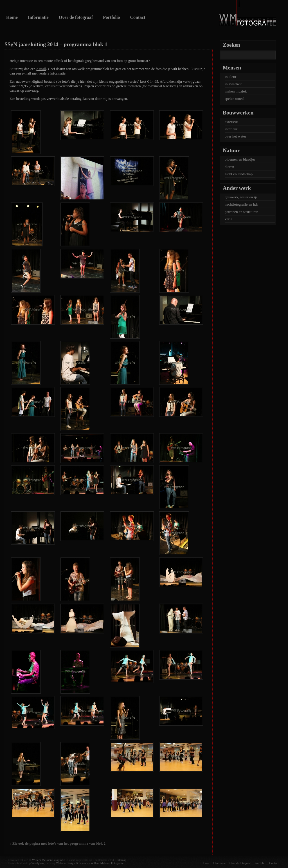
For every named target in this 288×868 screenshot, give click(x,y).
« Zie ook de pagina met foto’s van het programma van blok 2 (58, 843)
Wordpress (38, 863)
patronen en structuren (241, 212)
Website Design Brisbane (71, 863)
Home (12, 17)
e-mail (41, 69)
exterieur (231, 122)
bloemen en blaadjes (240, 159)
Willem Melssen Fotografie (49, 860)
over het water (235, 136)
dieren (229, 167)
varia (229, 219)
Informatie (38, 17)
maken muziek (236, 91)
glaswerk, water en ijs (241, 197)
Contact (138, 17)
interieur (231, 129)
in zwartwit (233, 84)
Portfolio (111, 17)
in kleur (230, 77)
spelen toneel (235, 99)
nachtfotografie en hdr (241, 204)
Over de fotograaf (76, 17)
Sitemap (121, 860)
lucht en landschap (239, 174)
